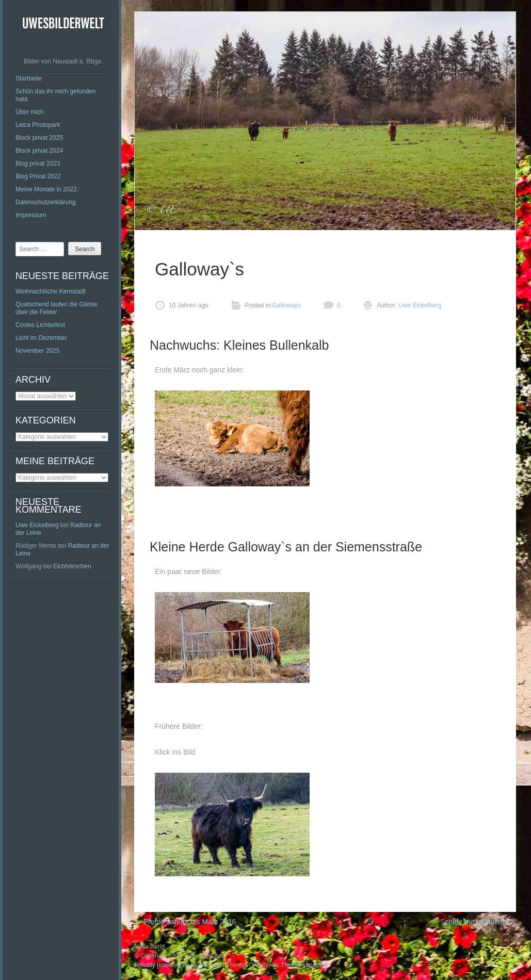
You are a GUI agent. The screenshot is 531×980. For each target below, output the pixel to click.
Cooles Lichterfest (40, 325)
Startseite (29, 78)
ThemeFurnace (302, 965)
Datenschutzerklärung (46, 202)
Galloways (286, 305)
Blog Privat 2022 (38, 176)
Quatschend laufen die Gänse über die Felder (57, 308)
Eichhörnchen (72, 566)
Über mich (30, 112)
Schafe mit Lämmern (478, 922)
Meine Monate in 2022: (47, 189)
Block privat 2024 (39, 151)
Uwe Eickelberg (37, 525)
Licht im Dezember (41, 338)
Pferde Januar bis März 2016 (185, 922)
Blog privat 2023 (38, 164)
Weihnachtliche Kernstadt (51, 291)
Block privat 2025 (39, 138)
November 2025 (37, 351)
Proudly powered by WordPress (178, 965)
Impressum (31, 215)
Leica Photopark (38, 125)
